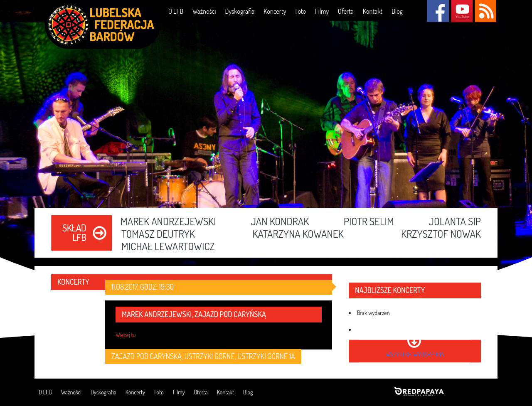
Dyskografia (240, 11)
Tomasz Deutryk (158, 234)
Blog (397, 11)
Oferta (346, 11)
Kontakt (373, 11)
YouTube (462, 11)
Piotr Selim (369, 222)
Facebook (438, 11)
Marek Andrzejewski (168, 222)
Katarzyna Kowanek (298, 234)
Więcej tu (126, 335)
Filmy (322, 11)
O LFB (176, 11)
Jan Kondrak (280, 222)
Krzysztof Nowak (441, 234)
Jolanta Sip (455, 222)
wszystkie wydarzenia (415, 354)
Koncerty (275, 11)
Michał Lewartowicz (168, 247)
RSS (485, 11)
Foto (300, 11)
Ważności (204, 11)
